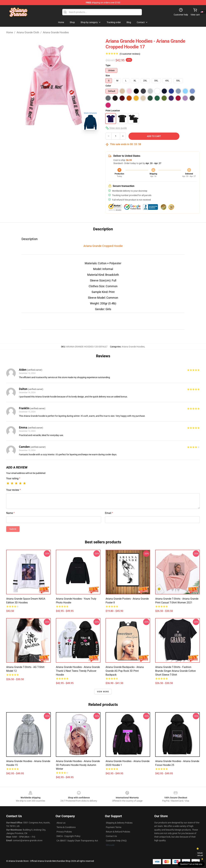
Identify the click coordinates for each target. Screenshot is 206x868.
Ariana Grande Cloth (28, 32)
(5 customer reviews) (130, 54)
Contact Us (111, 836)
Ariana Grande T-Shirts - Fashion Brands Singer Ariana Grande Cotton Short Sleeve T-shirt (176, 671)
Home (10, 32)
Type (108, 65)
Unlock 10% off (200, 854)
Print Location (113, 111)
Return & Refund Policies (118, 832)
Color (108, 86)
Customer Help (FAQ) (116, 841)
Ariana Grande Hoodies (56, 32)
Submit (13, 529)
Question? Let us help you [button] (191, 864)
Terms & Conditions (66, 827)
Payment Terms (114, 827)
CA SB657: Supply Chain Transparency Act (77, 841)
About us (61, 823)
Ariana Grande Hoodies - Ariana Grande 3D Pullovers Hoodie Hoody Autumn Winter (78, 765)
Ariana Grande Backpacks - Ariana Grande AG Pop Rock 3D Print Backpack (125, 671)
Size (108, 76)
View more (103, 692)
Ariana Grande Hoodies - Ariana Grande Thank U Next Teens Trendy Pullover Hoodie (78, 671)
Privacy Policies (64, 832)
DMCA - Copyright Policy (68, 836)
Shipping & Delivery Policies (119, 823)
